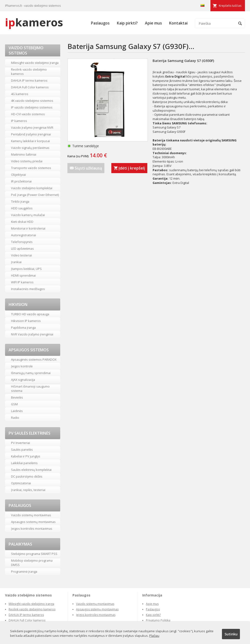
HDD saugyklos (22, 208)
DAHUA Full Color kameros (30, 87)
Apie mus (153, 23)
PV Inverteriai (21, 443)
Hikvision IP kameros (26, 321)
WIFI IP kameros (22, 282)
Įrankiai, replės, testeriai (28, 490)
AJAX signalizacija (23, 380)
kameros (34, 22)
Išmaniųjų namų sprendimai (31, 373)
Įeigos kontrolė (22, 366)
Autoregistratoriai (24, 235)
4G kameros (20, 94)
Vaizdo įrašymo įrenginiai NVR (32, 128)
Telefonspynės (22, 242)
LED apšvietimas (22, 249)
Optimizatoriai (21, 483)
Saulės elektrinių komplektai (31, 470)
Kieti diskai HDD (22, 222)
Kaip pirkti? (127, 23)
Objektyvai (18, 175)
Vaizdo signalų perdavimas (30, 148)
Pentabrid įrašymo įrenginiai (31, 134)
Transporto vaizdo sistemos (31, 168)
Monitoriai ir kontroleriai (28, 228)
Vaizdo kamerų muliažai (28, 215)
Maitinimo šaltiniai (24, 154)
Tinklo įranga (20, 201)
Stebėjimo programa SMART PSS (34, 554)
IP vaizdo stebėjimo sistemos (32, 107)
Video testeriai (21, 255)
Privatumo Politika (158, 620)
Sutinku (231, 634)
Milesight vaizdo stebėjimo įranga (35, 63)
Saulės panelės (22, 450)
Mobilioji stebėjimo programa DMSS (32, 563)
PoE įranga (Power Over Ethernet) (35, 195)
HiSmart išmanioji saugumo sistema (30, 389)
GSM (14, 404)
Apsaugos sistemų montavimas (33, 522)
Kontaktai (178, 23)
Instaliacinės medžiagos (28, 289)
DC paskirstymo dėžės (27, 476)
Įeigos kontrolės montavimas (32, 529)
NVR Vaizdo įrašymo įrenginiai (32, 334)
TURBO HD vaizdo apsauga (30, 314)
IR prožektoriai (21, 181)
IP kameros (19, 121)
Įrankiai (16, 262)
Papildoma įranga (23, 328)
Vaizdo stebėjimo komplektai (32, 188)
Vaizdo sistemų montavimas (31, 515)
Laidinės (17, 411)
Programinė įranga (24, 571)
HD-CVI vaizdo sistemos (28, 114)
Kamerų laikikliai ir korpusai (30, 141)
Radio (15, 418)
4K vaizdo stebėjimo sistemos (32, 101)
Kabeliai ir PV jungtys (26, 456)
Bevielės (17, 397)
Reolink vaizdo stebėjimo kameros (29, 72)
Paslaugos (100, 23)
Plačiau (154, 636)
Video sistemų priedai (27, 161)
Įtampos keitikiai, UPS (26, 269)
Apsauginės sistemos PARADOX (34, 359)
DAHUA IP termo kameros (29, 80)
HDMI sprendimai (23, 275)
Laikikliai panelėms (24, 463)
